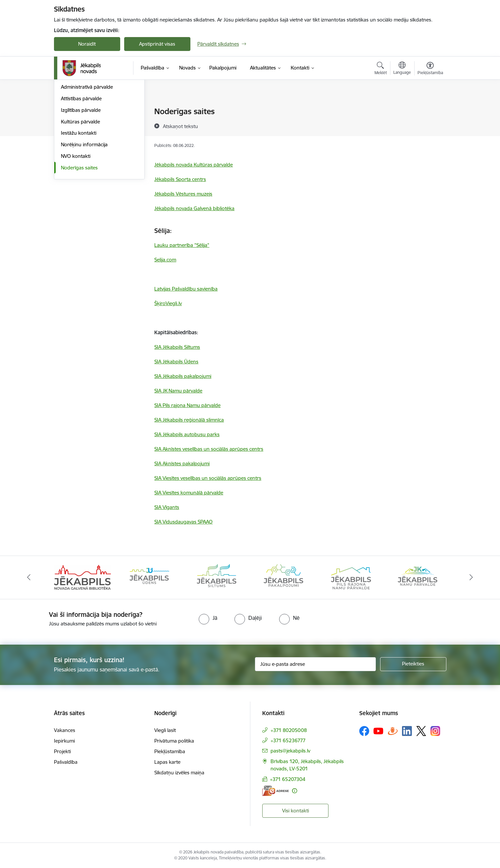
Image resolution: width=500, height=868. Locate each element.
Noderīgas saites (79, 238)
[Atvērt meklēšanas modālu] (381, 69)
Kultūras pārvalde (80, 192)
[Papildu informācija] (295, 791)
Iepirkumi (64, 741)
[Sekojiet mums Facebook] (364, 731)
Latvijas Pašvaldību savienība (186, 289)
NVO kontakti (76, 227)
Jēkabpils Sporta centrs (180, 179)
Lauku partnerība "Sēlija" (182, 245)
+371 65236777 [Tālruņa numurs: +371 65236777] (288, 740)
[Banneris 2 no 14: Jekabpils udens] (149, 577)
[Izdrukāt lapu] (430, 109)
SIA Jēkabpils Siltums (177, 347)
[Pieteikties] (413, 664)
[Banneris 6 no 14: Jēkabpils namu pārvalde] (418, 577)
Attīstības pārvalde (81, 169)
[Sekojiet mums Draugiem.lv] (393, 731)
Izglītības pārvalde (81, 181)
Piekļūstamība (170, 751)
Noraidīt (87, 44)
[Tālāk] (472, 577)
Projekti (62, 751)
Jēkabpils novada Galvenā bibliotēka (194, 208)
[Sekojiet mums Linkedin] (407, 731)
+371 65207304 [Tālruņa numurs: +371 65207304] (288, 779)
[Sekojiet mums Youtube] (378, 731)
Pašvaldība (66, 762)
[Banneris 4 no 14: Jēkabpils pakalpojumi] (283, 577)
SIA (209, 449)
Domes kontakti (79, 123)
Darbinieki (72, 135)
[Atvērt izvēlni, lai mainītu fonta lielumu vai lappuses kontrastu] (430, 69)
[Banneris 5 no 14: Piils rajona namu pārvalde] (351, 577)
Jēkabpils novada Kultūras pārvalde (194, 165)
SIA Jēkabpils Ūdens (176, 362)
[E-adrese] (275, 791)
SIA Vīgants (167, 507)
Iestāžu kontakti (79, 204)
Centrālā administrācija (86, 112)
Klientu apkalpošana (83, 146)
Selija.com (165, 260)
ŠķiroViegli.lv (168, 303)
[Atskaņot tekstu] (180, 126)
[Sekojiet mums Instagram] (435, 731)
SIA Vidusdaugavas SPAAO (183, 522)
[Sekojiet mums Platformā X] (421, 731)
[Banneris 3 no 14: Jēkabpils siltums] (217, 577)
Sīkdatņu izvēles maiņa (179, 773)
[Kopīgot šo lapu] (430, 125)
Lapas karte (167, 762)
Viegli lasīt (165, 730)
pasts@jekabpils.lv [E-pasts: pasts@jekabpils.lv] (290, 751)
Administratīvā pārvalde (87, 158)
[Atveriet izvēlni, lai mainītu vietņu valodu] (402, 69)
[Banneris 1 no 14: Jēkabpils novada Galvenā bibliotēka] (83, 577)
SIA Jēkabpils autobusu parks (187, 434)
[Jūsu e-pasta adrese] (315, 664)
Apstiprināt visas (157, 44)
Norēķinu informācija (84, 215)
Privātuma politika (174, 741)
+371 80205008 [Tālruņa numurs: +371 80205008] (289, 730)
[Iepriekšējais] (29, 577)
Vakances (65, 730)
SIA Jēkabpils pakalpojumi (183, 376)
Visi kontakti (296, 811)
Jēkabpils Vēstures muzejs (183, 194)
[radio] (208, 618)
